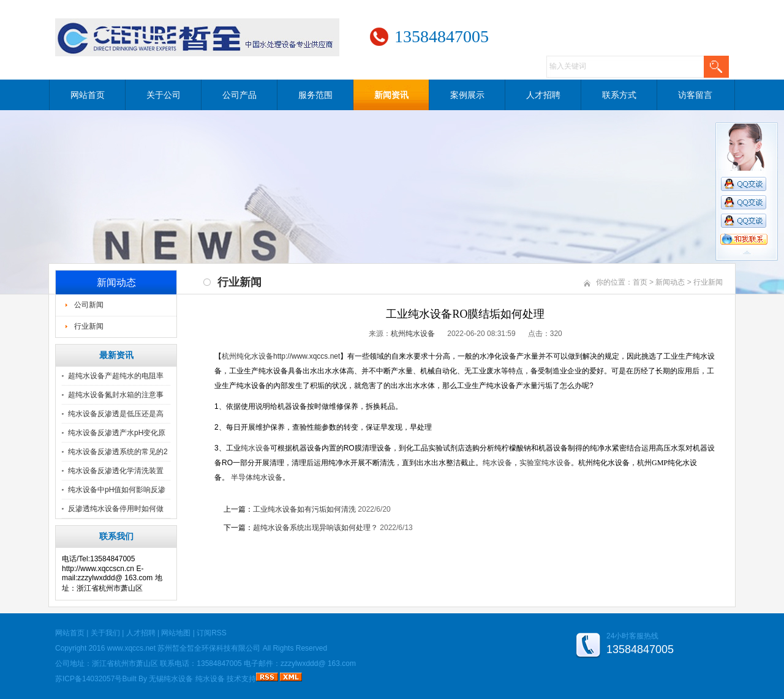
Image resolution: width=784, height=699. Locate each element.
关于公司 (164, 95)
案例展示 (467, 95)
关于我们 (105, 633)
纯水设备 (497, 463)
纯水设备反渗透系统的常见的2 (118, 452)
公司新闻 (89, 305)
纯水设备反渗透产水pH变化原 (117, 433)
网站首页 (88, 95)
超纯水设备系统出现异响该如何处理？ (315, 528)
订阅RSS (212, 633)
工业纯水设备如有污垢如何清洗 (304, 509)
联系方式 (619, 95)
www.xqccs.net (131, 648)
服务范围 (315, 95)
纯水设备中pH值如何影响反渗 (117, 490)
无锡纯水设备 (171, 679)
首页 (640, 282)
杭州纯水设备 (413, 334)
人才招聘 (543, 95)
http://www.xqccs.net (307, 356)
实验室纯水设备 (545, 463)
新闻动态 (670, 282)
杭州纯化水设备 (247, 356)
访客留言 (695, 95)
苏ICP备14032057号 (89, 679)
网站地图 (176, 633)
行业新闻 (89, 326)
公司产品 (239, 95)
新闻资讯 (391, 95)
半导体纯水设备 (257, 477)
